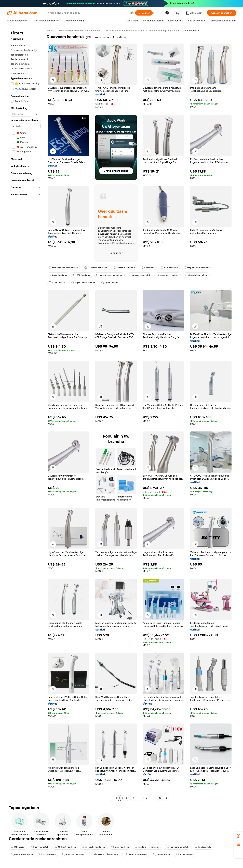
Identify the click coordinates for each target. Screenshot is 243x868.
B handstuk (18, 847)
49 (160, 798)
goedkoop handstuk (22, 854)
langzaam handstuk (168, 275)
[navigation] (26, 415)
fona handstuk (161, 854)
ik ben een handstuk (73, 854)
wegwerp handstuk (140, 275)
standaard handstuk (95, 268)
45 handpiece (184, 854)
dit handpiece (48, 854)
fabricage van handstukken (63, 268)
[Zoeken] (144, 13)
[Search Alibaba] (88, 13)
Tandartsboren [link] (192, 31)
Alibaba (50, 31)
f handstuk (148, 268)
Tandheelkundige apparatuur (164, 31)
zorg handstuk (40, 847)
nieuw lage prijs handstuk (104, 854)
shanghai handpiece (196, 275)
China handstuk (58, 275)
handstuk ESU (203, 847)
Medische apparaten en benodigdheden (80, 31)
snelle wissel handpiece (148, 847)
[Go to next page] (167, 798)
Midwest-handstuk (65, 847)
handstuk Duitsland (124, 268)
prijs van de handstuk (83, 283)
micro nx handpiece (136, 854)
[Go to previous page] (113, 798)
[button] (132, 13)
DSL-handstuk (82, 275)
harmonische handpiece (109, 275)
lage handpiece (110, 283)
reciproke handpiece (93, 847)
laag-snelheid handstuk (197, 268)
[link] (239, 836)
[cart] (178, 13)
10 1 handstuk (57, 283)
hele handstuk (169, 268)
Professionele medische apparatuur (125, 31)
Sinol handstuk (120, 847)
